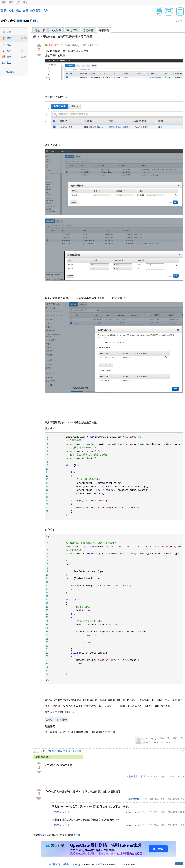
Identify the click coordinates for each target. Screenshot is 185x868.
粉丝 (18, 11)
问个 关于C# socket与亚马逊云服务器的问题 (63, 37)
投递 (23, 51)
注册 (33, 21)
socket (49, 720)
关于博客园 (54, 864)
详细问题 (104, 30)
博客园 (99, 864)
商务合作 (77, 864)
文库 (9, 63)
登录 (19, 21)
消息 (45, 11)
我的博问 (72, 30)
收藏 (9, 57)
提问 (23, 38)
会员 (18, 2)
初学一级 (164, 738)
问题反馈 (10, 72)
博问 (9, 38)
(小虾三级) (159, 776)
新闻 (11, 2)
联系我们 (66, 864)
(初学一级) (159, 812)
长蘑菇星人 (132, 776)
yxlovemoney (150, 738)
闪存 (9, 32)
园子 (4, 11)
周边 (25, 2)
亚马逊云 (62, 720)
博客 (9, 45)
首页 (4, 2)
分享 (183, 751)
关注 (11, 11)
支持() (57, 812)
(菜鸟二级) (159, 799)
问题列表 (40, 30)
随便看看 (36, 11)
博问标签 (88, 30)
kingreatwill (133, 799)
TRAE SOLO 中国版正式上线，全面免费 (61, 751)
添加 (23, 57)
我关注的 (56, 30)
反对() (66, 812)
